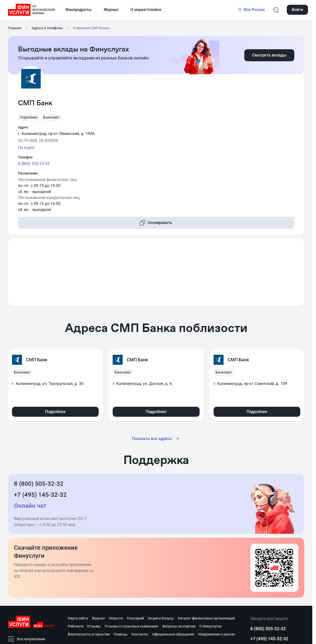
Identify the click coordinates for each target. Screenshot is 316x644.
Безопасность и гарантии (89, 634)
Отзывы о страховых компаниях (132, 626)
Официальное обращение (173, 634)
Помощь (121, 634)
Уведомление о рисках (217, 634)
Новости (116, 618)
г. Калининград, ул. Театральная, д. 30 (48, 384)
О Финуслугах (211, 626)
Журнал (98, 618)
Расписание (28, 173)
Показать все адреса (156, 439)
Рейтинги (76, 626)
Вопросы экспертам (179, 626)
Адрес (23, 127)
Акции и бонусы (161, 618)
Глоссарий (135, 618)
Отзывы (94, 626)
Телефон (25, 157)
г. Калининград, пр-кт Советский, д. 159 (250, 384)
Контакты (140, 634)
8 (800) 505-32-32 (39, 484)
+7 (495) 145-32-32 (40, 495)
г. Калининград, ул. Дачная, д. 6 (142, 384)
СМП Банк (37, 360)
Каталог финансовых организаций (206, 618)
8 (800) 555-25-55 (34, 164)
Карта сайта (78, 618)
